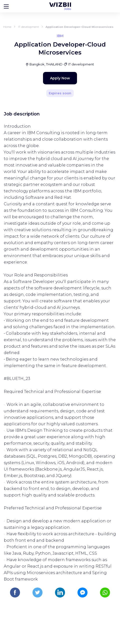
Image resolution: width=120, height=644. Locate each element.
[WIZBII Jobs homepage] (60, 6)
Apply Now (60, 78)
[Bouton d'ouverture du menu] (6, 6)
